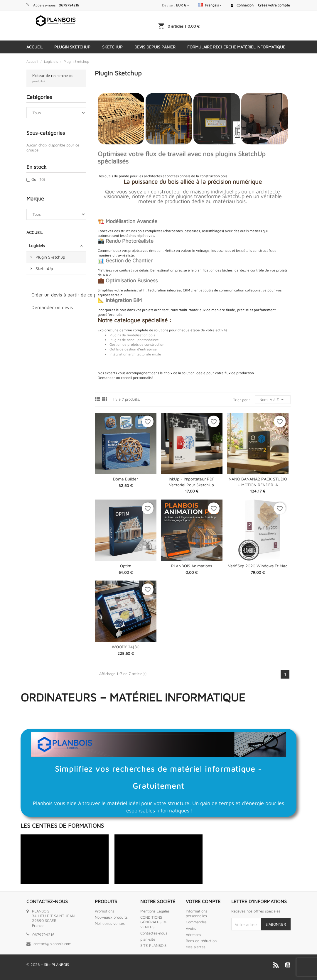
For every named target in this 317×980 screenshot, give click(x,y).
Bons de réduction (201, 941)
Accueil (34, 47)
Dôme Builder (125, 479)
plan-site (148, 939)
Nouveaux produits (111, 917)
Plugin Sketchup (72, 47)
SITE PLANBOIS (153, 945)
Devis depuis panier (155, 47)
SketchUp (112, 47)
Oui (38, 179)
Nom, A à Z (273, 399)
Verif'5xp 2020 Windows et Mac (258, 566)
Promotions (104, 911)
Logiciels (37, 246)
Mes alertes (196, 947)
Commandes (196, 922)
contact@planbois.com (52, 944)
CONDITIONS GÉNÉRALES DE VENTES (154, 922)
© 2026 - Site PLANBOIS (48, 964)
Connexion (245, 5)
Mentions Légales (155, 911)
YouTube (288, 965)
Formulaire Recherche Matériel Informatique (236, 47)
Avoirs (191, 928)
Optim (126, 566)
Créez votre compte (274, 5)
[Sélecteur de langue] (210, 5)
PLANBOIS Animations (192, 566)
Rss (276, 965)
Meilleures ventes (110, 923)
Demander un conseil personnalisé (126, 378)
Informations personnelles (197, 913)
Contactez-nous (154, 933)
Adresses (193, 935)
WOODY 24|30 (126, 647)
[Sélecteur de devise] (183, 5)
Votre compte (203, 901)
